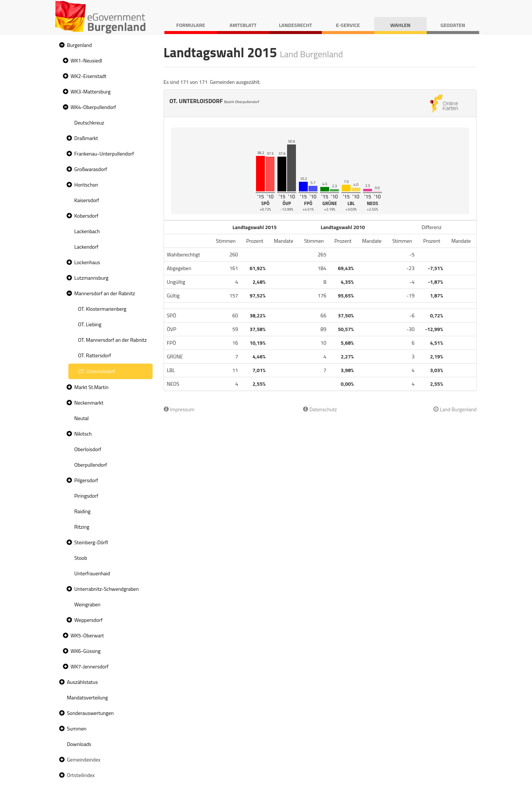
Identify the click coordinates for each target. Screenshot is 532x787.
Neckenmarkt (89, 403)
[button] (61, 45)
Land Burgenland (455, 409)
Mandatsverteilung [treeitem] (87, 697)
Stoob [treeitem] (81, 558)
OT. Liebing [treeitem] (90, 324)
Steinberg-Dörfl (91, 542)
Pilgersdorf (86, 480)
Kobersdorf (86, 216)
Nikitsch (83, 434)
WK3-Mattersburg (91, 91)
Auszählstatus (82, 682)
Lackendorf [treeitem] (86, 247)
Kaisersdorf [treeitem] (87, 200)
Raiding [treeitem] (82, 511)
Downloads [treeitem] (79, 744)
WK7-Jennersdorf (90, 666)
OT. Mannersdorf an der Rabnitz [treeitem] (112, 340)
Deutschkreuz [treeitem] (89, 122)
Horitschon (86, 185)
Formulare (191, 25)
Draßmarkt (86, 138)
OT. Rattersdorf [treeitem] (95, 355)
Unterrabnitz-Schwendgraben (106, 589)
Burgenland (79, 45)
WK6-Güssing (86, 651)
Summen (77, 728)
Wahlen (400, 25)
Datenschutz (320, 409)
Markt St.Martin (91, 387)
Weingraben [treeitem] (87, 604)
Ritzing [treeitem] (82, 527)
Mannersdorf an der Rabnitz (105, 293)
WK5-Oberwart (87, 635)
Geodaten (453, 25)
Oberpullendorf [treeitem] (91, 465)
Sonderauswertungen (90, 713)
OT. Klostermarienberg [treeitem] (102, 309)
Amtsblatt (243, 25)
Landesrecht (296, 25)
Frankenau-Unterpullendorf (104, 154)
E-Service (348, 25)
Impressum (179, 409)
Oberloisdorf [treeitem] (88, 449)
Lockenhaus (87, 262)
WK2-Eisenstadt (88, 76)
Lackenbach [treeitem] (87, 231)
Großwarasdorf (91, 169)
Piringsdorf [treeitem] (86, 496)
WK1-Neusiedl (86, 60)
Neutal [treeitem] (81, 418)
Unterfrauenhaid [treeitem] (92, 573)
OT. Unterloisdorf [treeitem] (97, 371)
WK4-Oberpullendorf (93, 107)
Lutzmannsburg (91, 278)
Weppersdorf (88, 620)
